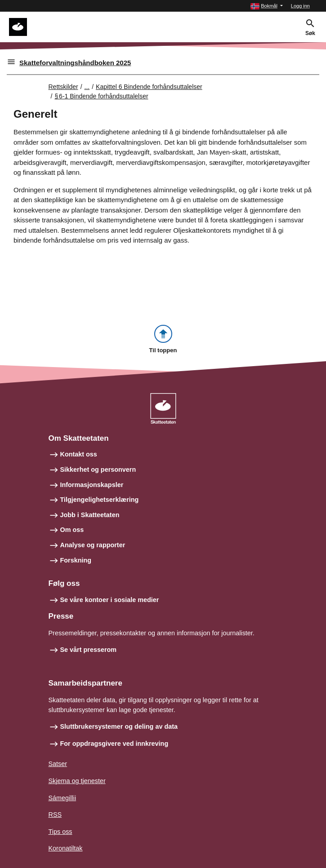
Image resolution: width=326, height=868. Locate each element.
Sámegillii (63, 798)
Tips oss (60, 832)
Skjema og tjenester (77, 781)
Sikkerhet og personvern (98, 469)
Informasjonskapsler (92, 485)
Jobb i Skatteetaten (90, 515)
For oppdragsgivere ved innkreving (114, 744)
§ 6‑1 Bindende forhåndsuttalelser (101, 96)
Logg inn (300, 6)
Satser (58, 764)
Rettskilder (63, 87)
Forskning (76, 560)
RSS (55, 815)
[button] (267, 6)
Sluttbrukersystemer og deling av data (119, 726)
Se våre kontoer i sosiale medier (110, 600)
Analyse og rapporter (93, 545)
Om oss (72, 530)
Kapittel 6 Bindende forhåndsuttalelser (149, 87)
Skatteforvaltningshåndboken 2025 (75, 63)
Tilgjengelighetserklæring (100, 500)
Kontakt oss (79, 454)
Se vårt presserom (89, 650)
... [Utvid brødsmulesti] (87, 87)
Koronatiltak (66, 848)
